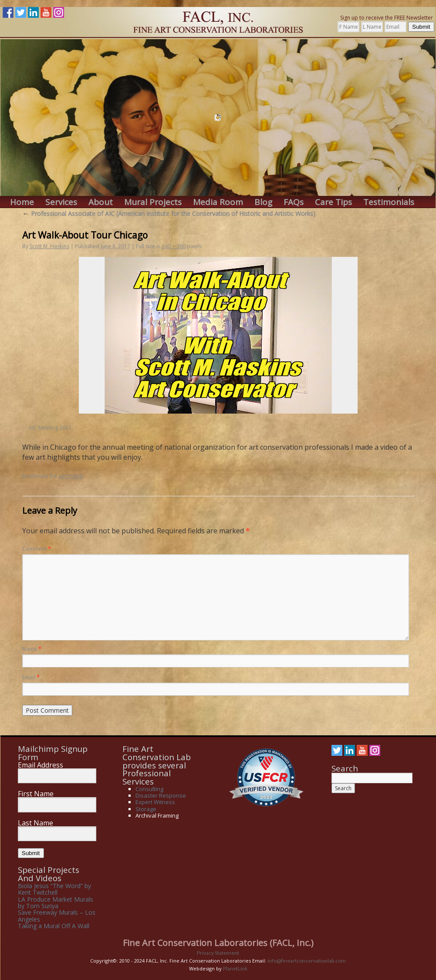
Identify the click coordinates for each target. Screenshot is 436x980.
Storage (146, 809)
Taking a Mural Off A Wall (54, 926)
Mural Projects (153, 202)
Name (32, 649)
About (101, 202)
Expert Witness (155, 802)
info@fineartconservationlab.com (307, 961)
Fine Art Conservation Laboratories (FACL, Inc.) (218, 943)
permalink (71, 476)
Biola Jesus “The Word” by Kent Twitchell (54, 889)
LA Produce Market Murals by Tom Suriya (56, 903)
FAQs (294, 202)
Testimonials (389, 202)
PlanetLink (235, 968)
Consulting (149, 789)
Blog (263, 202)
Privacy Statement (218, 953)
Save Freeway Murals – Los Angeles (57, 916)
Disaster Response (161, 795)
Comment (37, 549)
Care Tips (333, 202)
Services (61, 202)
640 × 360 (174, 246)
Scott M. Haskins (49, 246)
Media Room (218, 202)
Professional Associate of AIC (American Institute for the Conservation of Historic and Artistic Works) (169, 214)
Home (22, 202)
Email (31, 677)
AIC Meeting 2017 (50, 428)
